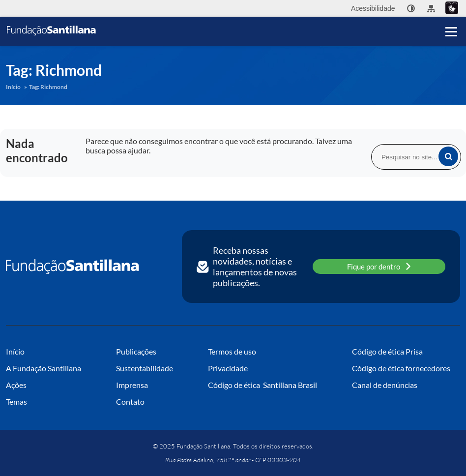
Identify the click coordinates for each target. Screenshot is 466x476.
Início (13, 87)
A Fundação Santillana (44, 368)
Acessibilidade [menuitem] (373, 8)
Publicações (136, 351)
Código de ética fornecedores (401, 368)
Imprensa (132, 385)
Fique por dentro (379, 266)
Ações (16, 385)
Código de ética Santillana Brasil (262, 385)
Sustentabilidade (145, 368)
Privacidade (228, 368)
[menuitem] (411, 8)
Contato (130, 402)
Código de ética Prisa (387, 351)
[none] (411, 8)
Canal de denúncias (385, 385)
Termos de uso (232, 351)
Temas (16, 402)
